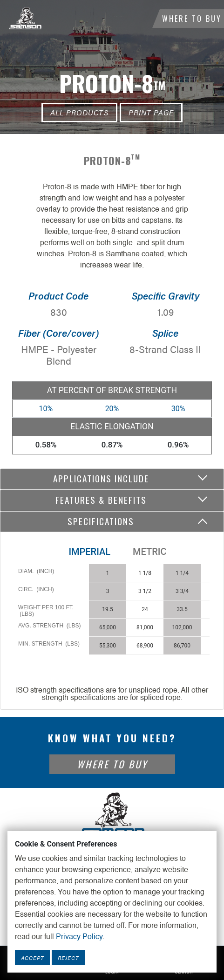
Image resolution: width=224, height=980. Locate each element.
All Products (79, 112)
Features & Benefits (101, 500)
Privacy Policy (79, 937)
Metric (149, 552)
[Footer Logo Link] (112, 814)
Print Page (151, 112)
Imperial (89, 552)
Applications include (101, 478)
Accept (32, 958)
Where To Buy (192, 19)
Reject (68, 958)
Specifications (101, 521)
